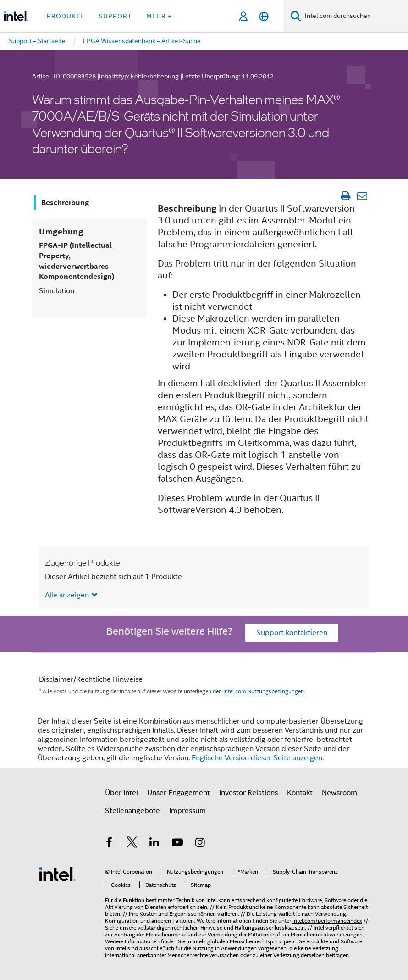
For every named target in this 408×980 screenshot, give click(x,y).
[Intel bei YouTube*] (177, 844)
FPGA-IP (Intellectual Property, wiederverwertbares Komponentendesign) (77, 261)
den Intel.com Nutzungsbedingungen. (259, 691)
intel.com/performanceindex (327, 921)
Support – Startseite (37, 41)
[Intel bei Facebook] (109, 844)
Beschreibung (65, 203)
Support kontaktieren (292, 633)
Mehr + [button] (159, 16)
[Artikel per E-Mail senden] (362, 196)
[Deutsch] (264, 16)
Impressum (187, 811)
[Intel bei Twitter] (132, 844)
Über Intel (121, 793)
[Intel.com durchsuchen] (355, 16)
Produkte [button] (66, 16)
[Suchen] (296, 16)
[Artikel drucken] (345, 196)
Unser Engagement (179, 793)
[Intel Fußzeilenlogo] (57, 874)
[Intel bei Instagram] (200, 844)
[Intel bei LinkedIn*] (154, 844)
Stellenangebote (132, 811)
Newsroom (339, 793)
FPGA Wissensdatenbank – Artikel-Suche (142, 41)
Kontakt (300, 793)
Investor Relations (248, 793)
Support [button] (115, 16)
